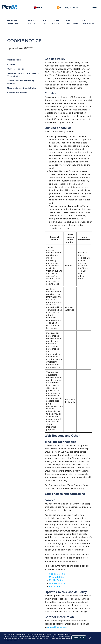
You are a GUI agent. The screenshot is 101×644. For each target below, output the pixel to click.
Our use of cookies (16, 69)
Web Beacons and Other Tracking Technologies (23, 75)
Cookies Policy (14, 60)
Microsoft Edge (57, 577)
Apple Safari (55, 587)
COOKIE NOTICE (55, 22)
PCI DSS (45, 22)
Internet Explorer (57, 583)
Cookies (11, 64)
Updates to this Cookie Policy (22, 88)
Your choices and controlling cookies (21, 82)
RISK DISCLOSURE (72, 22)
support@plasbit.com (58, 627)
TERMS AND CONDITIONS (13, 22)
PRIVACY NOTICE (32, 22)
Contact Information (17, 93)
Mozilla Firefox (56, 580)
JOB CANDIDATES (88, 22)
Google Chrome (57, 574)
